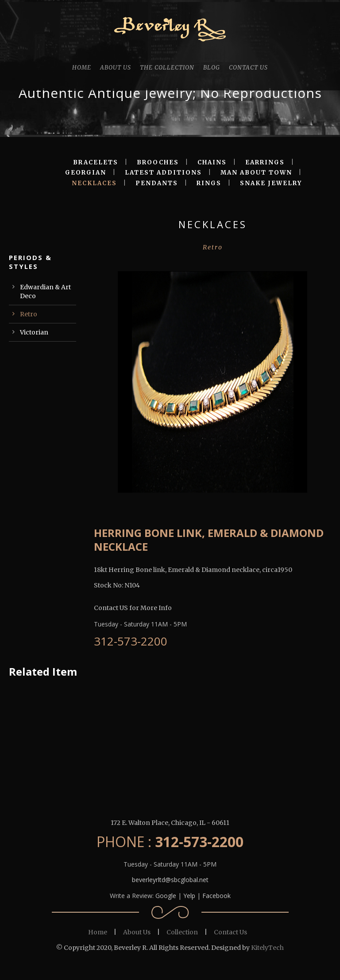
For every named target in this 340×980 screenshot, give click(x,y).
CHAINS (212, 162)
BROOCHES (158, 162)
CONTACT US (248, 68)
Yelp (189, 896)
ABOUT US (116, 68)
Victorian (34, 332)
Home (98, 932)
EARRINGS (265, 162)
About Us (137, 932)
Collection (182, 932)
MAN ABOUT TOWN (256, 173)
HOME (82, 68)
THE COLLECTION (167, 68)
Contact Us (230, 932)
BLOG (212, 68)
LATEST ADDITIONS (163, 173)
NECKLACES (94, 183)
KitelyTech (267, 948)
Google (166, 896)
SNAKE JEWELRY (271, 183)
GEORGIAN (86, 173)
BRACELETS (96, 162)
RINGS (209, 183)
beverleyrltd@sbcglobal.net (170, 880)
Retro (29, 314)
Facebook (216, 896)
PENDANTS (157, 183)
